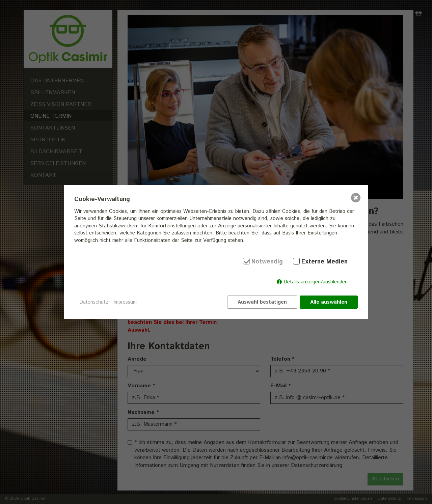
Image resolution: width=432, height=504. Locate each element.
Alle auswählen (329, 302)
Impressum (125, 302)
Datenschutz (94, 302)
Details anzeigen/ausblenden (316, 282)
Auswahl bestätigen (262, 302)
